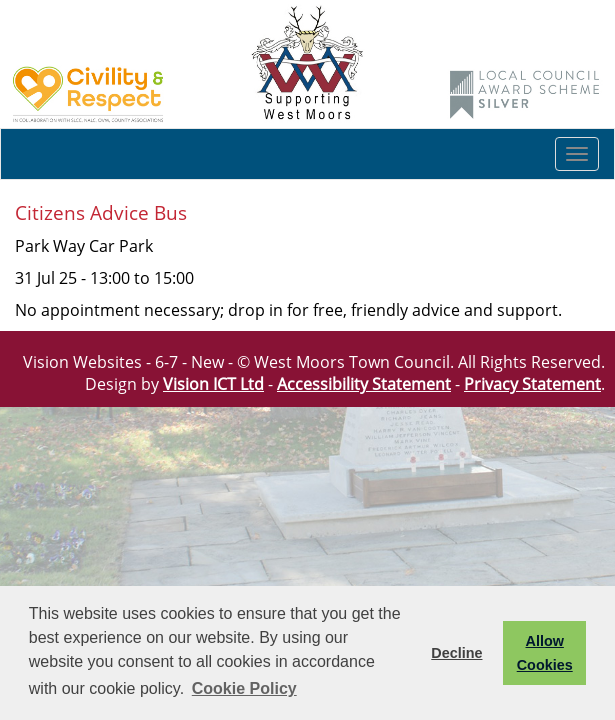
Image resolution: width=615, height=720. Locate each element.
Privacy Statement (532, 384)
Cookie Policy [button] (244, 688)
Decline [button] (456, 653)
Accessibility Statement (364, 384)
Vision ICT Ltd (213, 384)
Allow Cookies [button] (545, 653)
